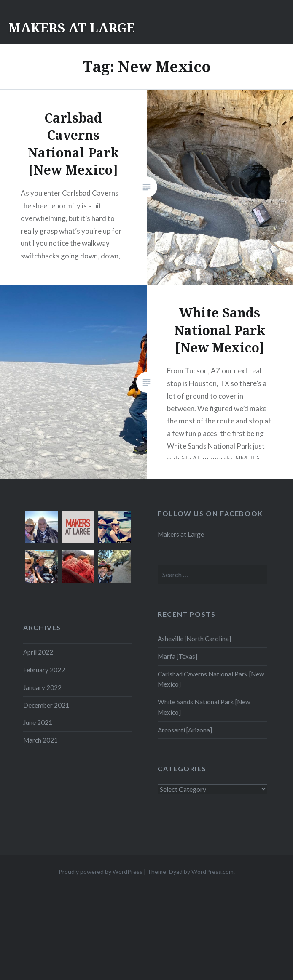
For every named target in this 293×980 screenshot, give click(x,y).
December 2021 (46, 705)
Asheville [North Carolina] (194, 639)
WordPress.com (212, 872)
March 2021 (40, 740)
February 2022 (44, 670)
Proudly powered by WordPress (101, 872)
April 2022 (38, 652)
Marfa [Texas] (177, 656)
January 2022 (42, 687)
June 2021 (38, 722)
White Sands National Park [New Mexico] (204, 707)
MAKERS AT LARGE (72, 28)
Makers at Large (181, 534)
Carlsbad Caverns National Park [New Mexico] (211, 679)
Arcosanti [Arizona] (185, 730)
